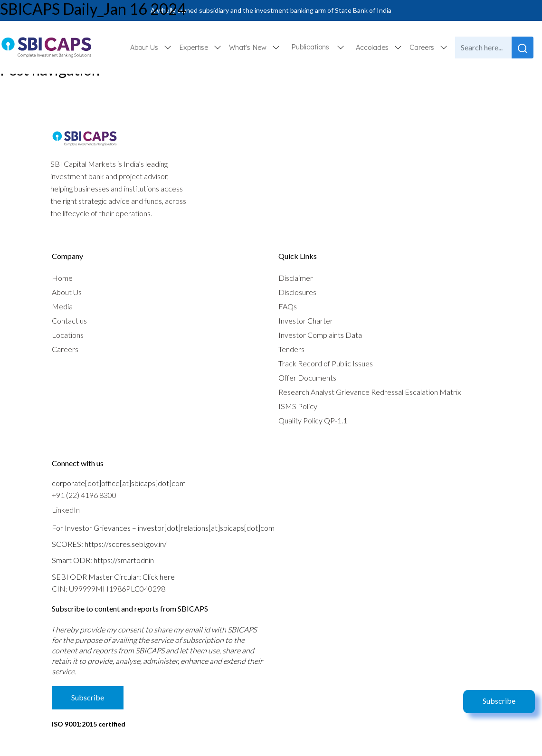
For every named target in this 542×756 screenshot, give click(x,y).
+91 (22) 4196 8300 (84, 495)
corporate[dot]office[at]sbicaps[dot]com (119, 483)
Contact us (69, 321)
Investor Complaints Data (320, 335)
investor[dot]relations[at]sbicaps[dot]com (206, 528)
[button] (341, 47)
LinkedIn (66, 510)
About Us (67, 292)
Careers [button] (423, 48)
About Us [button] (145, 48)
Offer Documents (307, 378)
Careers (65, 349)
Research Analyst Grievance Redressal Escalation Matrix (370, 392)
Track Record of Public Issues (326, 363)
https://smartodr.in (124, 560)
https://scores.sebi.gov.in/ (126, 544)
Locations (68, 335)
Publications (310, 47)
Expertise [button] (195, 48)
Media (62, 306)
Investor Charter (306, 321)
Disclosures (297, 292)
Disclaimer (296, 278)
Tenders (291, 349)
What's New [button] (249, 48)
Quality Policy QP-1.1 (313, 420)
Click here (159, 577)
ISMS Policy (298, 406)
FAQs (288, 306)
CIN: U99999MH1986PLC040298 (109, 589)
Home (62, 278)
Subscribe (499, 701)
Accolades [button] (373, 48)
